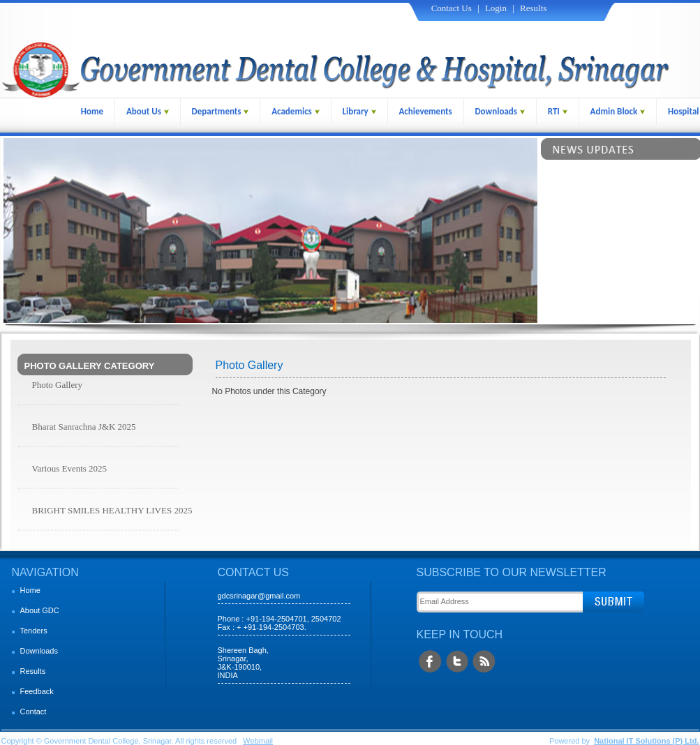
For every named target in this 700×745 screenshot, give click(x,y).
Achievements (425, 111)
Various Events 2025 (70, 468)
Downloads (500, 111)
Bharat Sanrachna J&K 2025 (84, 427)
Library (359, 111)
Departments (221, 111)
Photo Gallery (58, 385)
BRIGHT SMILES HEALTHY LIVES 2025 (112, 510)
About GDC (40, 610)
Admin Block (618, 111)
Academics (296, 111)
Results (533, 8)
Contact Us (452, 8)
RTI (558, 111)
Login (496, 8)
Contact (33, 712)
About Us (148, 111)
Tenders (34, 631)
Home (92, 111)
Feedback (37, 691)
